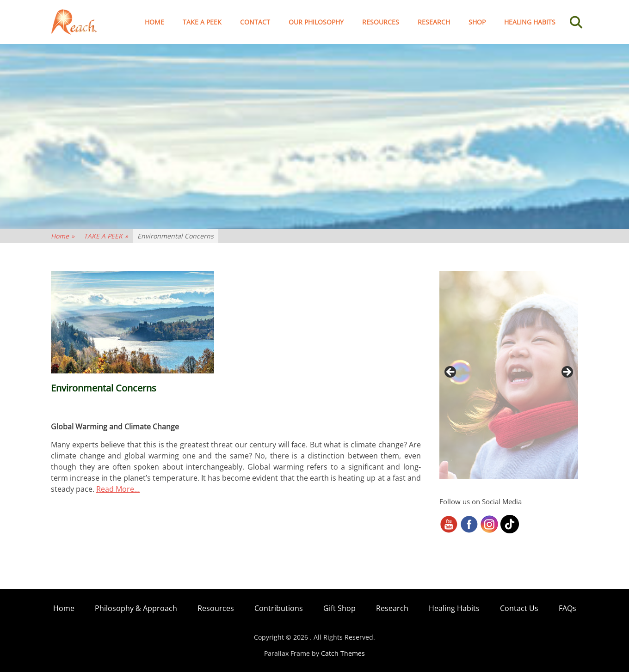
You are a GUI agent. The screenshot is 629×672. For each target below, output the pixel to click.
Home (154, 22)
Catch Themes (343, 653)
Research (434, 22)
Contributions (279, 608)
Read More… (118, 489)
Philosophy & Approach (136, 608)
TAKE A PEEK (202, 22)
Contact (255, 22)
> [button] (567, 373)
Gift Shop (339, 608)
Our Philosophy (316, 22)
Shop (477, 22)
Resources (381, 22)
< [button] (451, 373)
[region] (509, 375)
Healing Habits (530, 22)
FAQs (567, 608)
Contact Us (519, 608)
